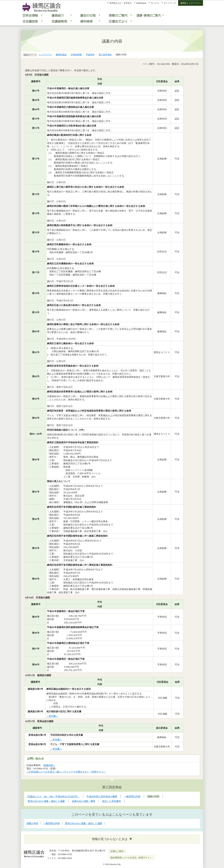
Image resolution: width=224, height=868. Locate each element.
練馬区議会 (61, 55)
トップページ (45, 55)
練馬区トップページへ (191, 3)
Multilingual (141, 3)
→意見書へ (52, 716)
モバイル (155, 3)
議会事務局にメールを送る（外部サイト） (131, 858)
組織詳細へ (49, 765)
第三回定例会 (105, 55)
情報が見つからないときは (110, 839)
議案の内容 (32, 823)
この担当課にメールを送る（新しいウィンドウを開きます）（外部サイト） (66, 772)
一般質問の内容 (52, 823)
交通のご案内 (117, 851)
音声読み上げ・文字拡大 (120, 3)
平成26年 (90, 55)
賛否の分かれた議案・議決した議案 (84, 823)
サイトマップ (170, 3)
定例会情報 (76, 55)
